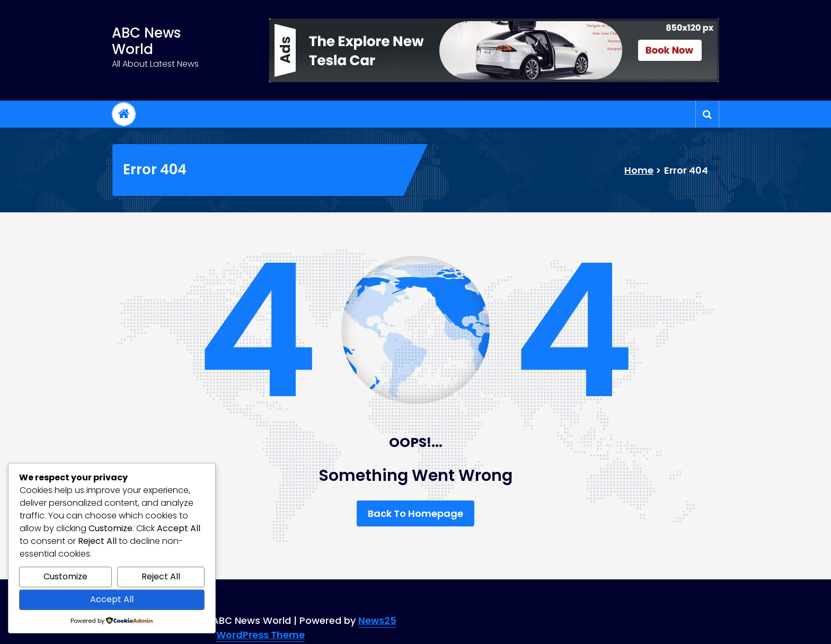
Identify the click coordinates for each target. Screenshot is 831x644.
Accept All (112, 599)
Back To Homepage (415, 513)
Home (639, 170)
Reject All (161, 576)
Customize (65, 576)
